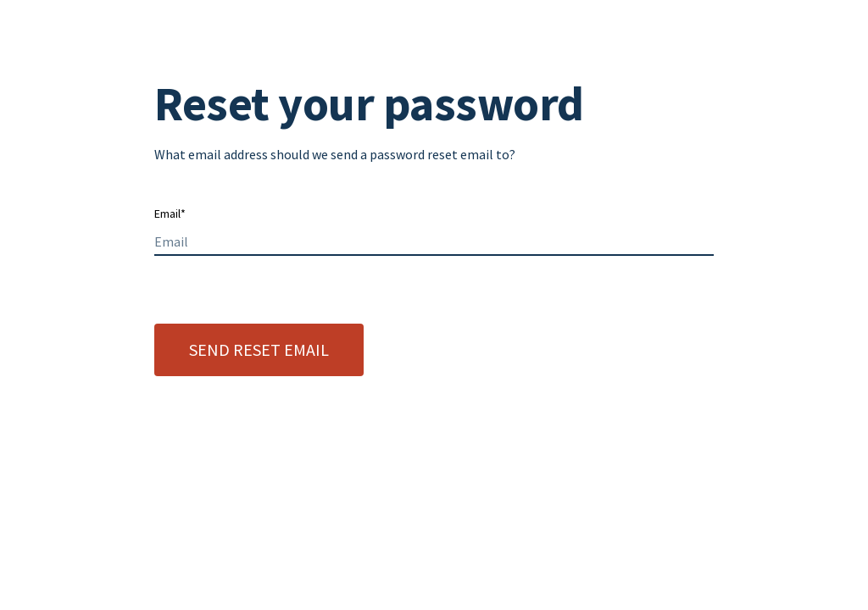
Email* (170, 213)
